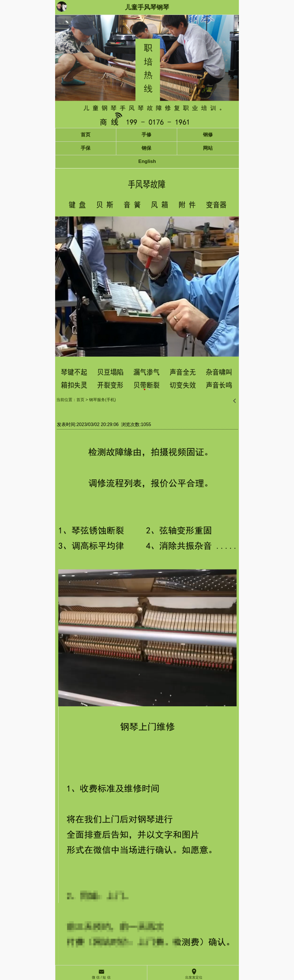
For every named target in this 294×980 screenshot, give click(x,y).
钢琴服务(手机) (102, 400)
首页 (80, 400)
